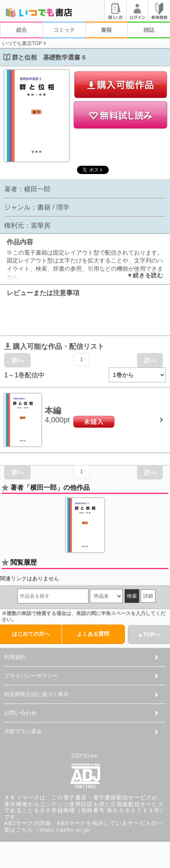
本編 (53, 410)
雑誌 (149, 30)
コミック (64, 30)
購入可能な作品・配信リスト (54, 347)
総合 (22, 30)
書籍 (106, 30)
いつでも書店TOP (22, 43)
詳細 (148, 596)
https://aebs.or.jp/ (65, 830)
